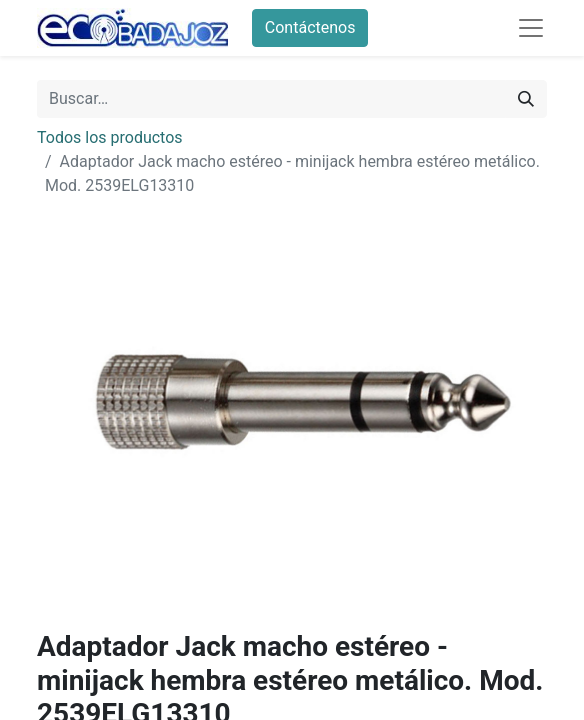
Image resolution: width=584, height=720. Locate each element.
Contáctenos (310, 27)
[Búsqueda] (526, 99)
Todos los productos (110, 137)
